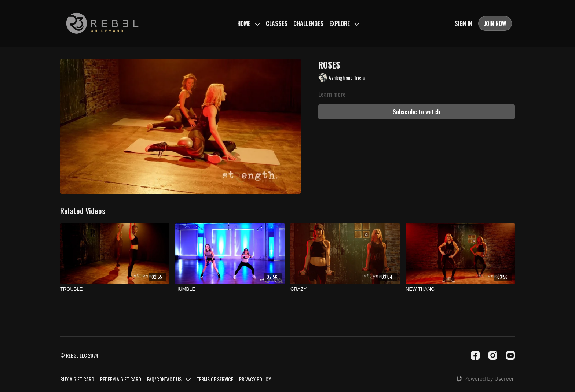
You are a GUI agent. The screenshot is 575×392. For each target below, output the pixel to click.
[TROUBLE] (115, 289)
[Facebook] (475, 355)
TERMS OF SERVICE (215, 379)
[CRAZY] (345, 289)
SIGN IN (464, 23)
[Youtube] (510, 355)
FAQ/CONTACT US (169, 379)
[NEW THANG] (460, 289)
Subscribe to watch (416, 112)
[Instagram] (493, 355)
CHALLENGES (308, 23)
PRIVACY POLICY (255, 379)
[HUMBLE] (230, 289)
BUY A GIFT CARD (77, 379)
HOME (249, 23)
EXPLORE (344, 23)
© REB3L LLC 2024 (79, 355)
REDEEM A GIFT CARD (121, 379)
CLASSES (277, 23)
